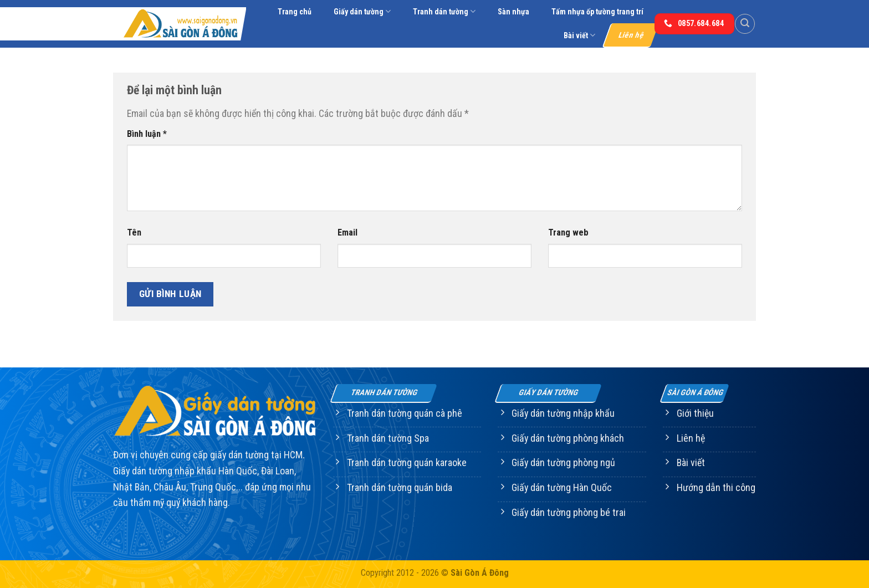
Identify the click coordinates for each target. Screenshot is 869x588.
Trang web (568, 232)
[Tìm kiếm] (745, 24)
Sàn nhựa (513, 12)
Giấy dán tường (362, 11)
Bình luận (147, 134)
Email (347, 232)
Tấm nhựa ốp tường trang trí (597, 12)
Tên (134, 232)
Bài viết (579, 35)
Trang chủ (295, 12)
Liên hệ (632, 35)
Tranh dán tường (444, 11)
